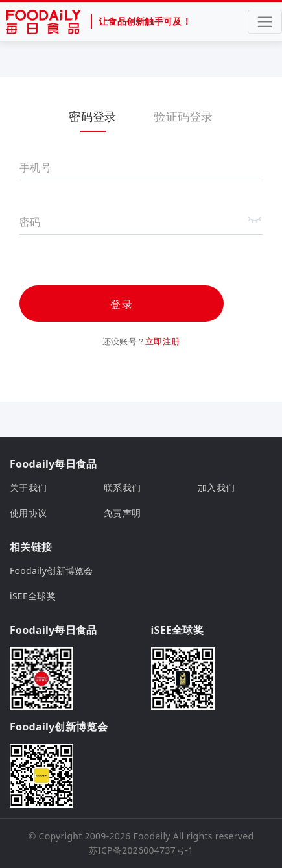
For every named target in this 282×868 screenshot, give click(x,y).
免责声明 (122, 513)
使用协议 (28, 513)
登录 (122, 304)
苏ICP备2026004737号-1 (141, 850)
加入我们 (216, 488)
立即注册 (162, 341)
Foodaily (152, 836)
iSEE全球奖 (33, 596)
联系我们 (122, 488)
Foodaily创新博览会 (52, 571)
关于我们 (28, 488)
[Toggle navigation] (265, 22)
